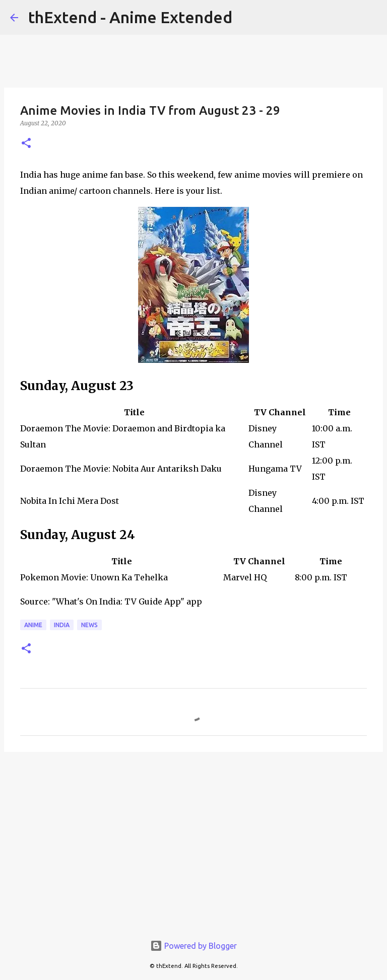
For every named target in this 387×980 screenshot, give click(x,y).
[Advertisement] (193, 838)
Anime (33, 625)
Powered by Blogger (193, 946)
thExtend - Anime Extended (130, 17)
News (89, 625)
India (62, 625)
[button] (26, 144)
